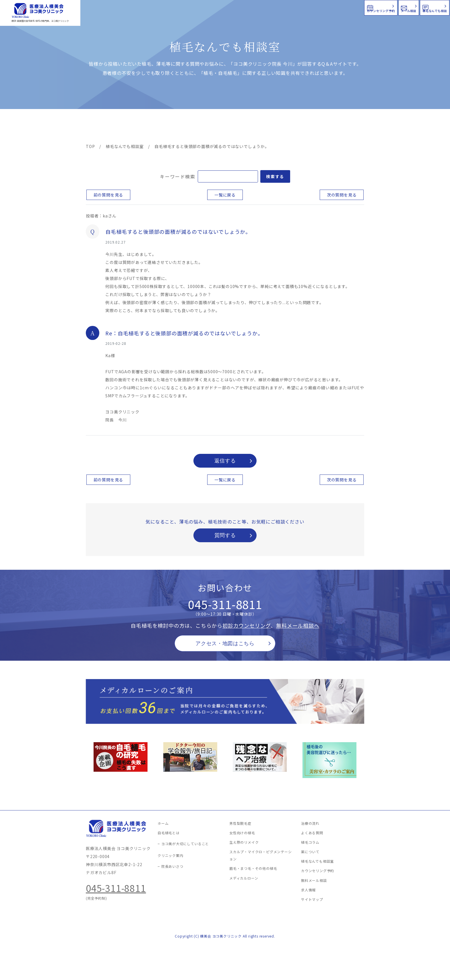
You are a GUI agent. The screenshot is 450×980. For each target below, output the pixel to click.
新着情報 (279, 127)
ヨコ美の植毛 (103, 127)
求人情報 (347, 127)
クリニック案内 (176, 127)
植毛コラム (313, 127)
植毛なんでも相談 (412, 7)
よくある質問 (246, 127)
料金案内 (213, 127)
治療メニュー (137, 127)
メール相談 (346, 7)
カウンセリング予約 (277, 7)
